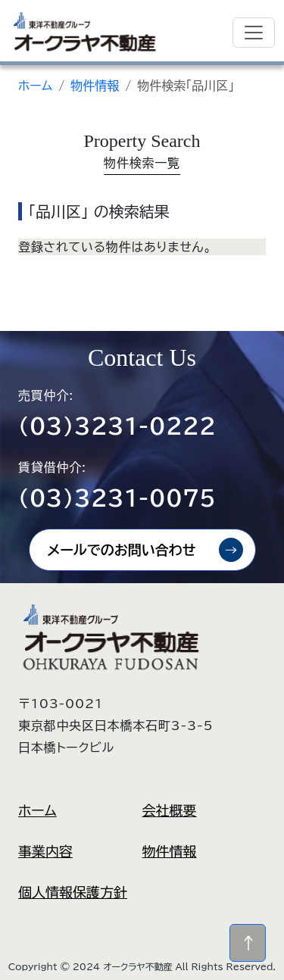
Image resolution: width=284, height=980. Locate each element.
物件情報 (95, 86)
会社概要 (170, 810)
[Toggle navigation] (254, 33)
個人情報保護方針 (73, 892)
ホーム (35, 86)
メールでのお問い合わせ (122, 550)
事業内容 (45, 851)
